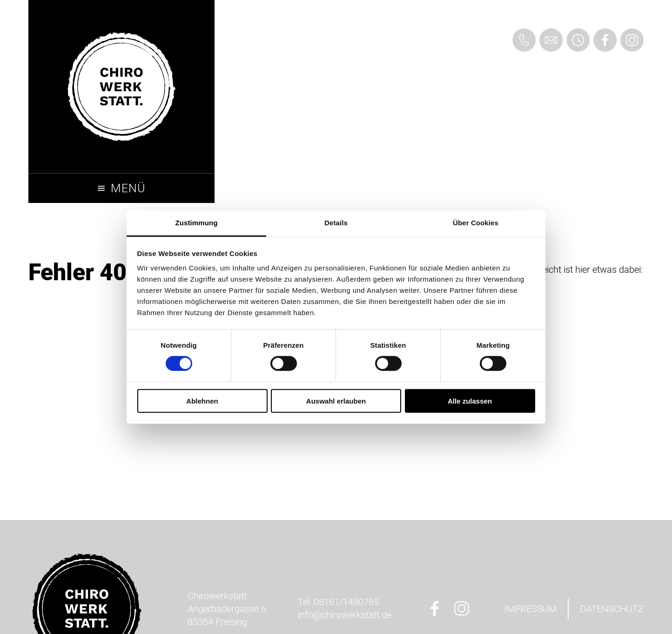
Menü (128, 188)
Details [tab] (336, 223)
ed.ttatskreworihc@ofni (345, 615)
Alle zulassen (470, 401)
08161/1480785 (346, 602)
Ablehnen (202, 401)
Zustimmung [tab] (197, 223)
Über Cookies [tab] (476, 223)
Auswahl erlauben (336, 401)
